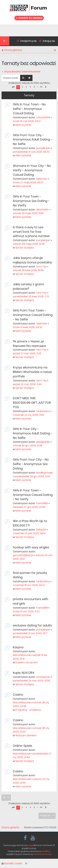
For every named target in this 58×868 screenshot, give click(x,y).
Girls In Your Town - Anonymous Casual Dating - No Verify (33, 495)
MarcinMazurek (22, 655)
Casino (18, 695)
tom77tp (41, 267)
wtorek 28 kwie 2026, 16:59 (28, 270)
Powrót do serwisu (29, 18)
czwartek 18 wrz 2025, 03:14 (29, 585)
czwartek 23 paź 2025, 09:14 (29, 533)
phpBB (31, 845)
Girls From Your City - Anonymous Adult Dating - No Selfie (33, 140)
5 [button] (34, 87)
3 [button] (26, 87)
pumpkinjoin (43, 148)
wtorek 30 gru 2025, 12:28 (28, 446)
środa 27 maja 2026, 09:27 (28, 182)
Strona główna (10, 827)
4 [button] (30, 87)
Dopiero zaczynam (27, 662)
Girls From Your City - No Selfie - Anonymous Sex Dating (31, 464)
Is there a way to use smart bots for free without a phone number (31, 232)
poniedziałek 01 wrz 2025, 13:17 (30, 633)
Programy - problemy (28, 710)
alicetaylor (42, 210)
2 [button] (22, 87)
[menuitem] (46, 41)
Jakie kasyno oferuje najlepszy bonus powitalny (32, 260)
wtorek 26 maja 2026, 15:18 (28, 213)
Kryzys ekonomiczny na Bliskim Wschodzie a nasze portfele (32, 372)
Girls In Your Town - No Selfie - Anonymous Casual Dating (29, 109)
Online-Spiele (23, 746)
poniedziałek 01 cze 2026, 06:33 (31, 152)
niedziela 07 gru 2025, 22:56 (29, 507)
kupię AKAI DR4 (24, 673)
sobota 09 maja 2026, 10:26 (29, 244)
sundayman (43, 677)
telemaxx (42, 179)
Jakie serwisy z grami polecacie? (28, 287)
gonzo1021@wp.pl (23, 555)
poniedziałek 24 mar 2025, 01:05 (31, 681)
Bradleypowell (44, 473)
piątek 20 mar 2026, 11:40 (27, 384)
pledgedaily (43, 442)
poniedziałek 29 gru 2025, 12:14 (32, 476)
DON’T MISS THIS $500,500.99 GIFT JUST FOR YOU (32, 403)
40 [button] (41, 87)
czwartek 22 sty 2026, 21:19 (28, 415)
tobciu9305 (43, 117)
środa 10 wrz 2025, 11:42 (26, 611)
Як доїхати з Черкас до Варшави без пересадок (29, 344)
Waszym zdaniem (26, 735)
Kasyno (18, 647)
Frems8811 (42, 503)
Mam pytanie (23, 125)
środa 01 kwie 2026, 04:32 (28, 327)
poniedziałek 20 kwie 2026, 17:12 (31, 296)
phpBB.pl (46, 851)
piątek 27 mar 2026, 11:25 (27, 353)
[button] (13, 87)
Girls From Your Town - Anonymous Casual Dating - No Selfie (33, 315)
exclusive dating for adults (32, 625)
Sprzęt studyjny (25, 248)
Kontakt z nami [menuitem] (12, 864)
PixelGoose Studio (43, 854)
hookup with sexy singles (31, 547)
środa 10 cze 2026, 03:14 (27, 121)
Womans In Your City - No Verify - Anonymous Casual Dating (32, 170)
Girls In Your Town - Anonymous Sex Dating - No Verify (31, 201)
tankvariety (43, 411)
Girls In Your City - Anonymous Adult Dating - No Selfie (33, 433)
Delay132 (41, 530)
